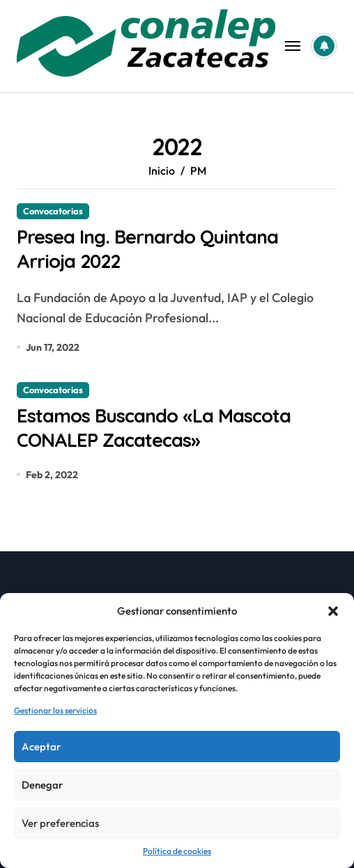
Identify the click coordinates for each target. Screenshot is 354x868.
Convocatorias (53, 211)
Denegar (42, 785)
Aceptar (41, 747)
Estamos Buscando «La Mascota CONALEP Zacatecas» (154, 428)
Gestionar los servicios (55, 710)
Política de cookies (177, 851)
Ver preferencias (60, 823)
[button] (333, 611)
